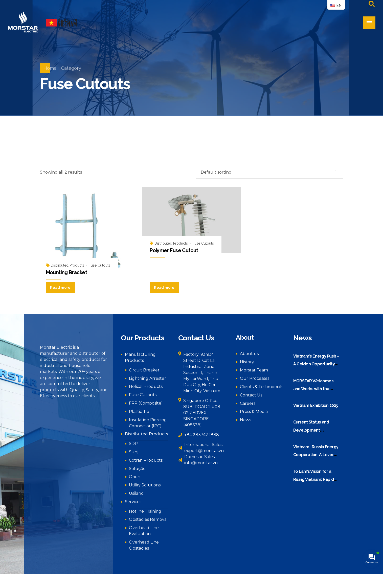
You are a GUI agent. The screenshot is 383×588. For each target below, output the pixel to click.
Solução (137, 469)
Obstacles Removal (148, 519)
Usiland (136, 493)
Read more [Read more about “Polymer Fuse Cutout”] (164, 288)
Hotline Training (145, 511)
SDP (133, 444)
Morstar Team (254, 370)
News (245, 420)
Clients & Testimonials (262, 387)
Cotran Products (146, 460)
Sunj (134, 452)
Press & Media (254, 411)
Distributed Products (67, 265)
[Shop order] (269, 172)
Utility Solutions (145, 485)
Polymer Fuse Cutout (174, 250)
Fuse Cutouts (99, 265)
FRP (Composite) (146, 403)
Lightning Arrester (148, 378)
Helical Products (146, 386)
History (247, 362)
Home (50, 68)
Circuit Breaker (144, 370)
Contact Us (251, 395)
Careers (248, 403)
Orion (135, 477)
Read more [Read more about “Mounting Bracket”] (60, 288)
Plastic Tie (139, 411)
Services (133, 502)
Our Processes (255, 378)
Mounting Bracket (66, 272)
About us (249, 354)
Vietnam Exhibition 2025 (316, 405)
